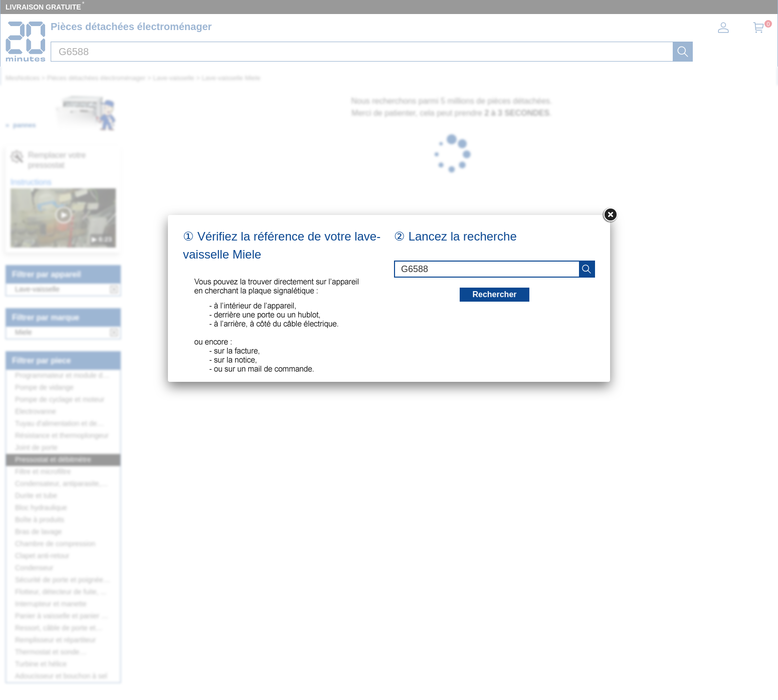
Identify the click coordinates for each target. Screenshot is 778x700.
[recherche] (587, 269)
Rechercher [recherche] (494, 294)
